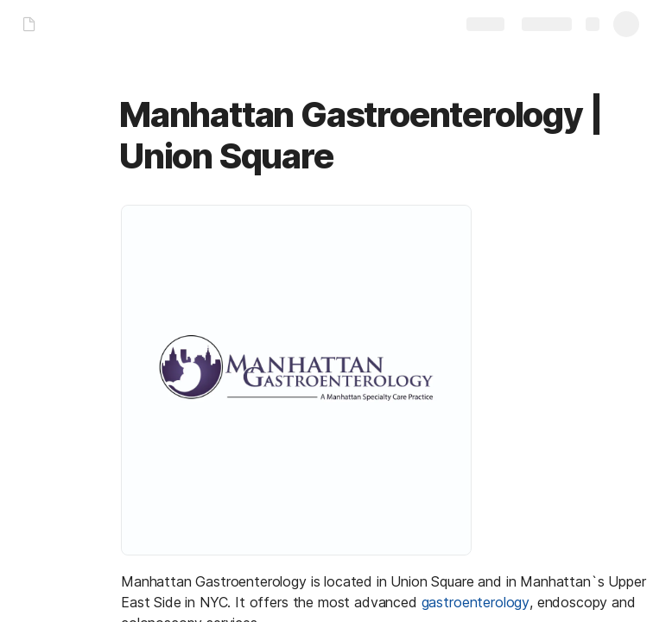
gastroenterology (475, 602)
